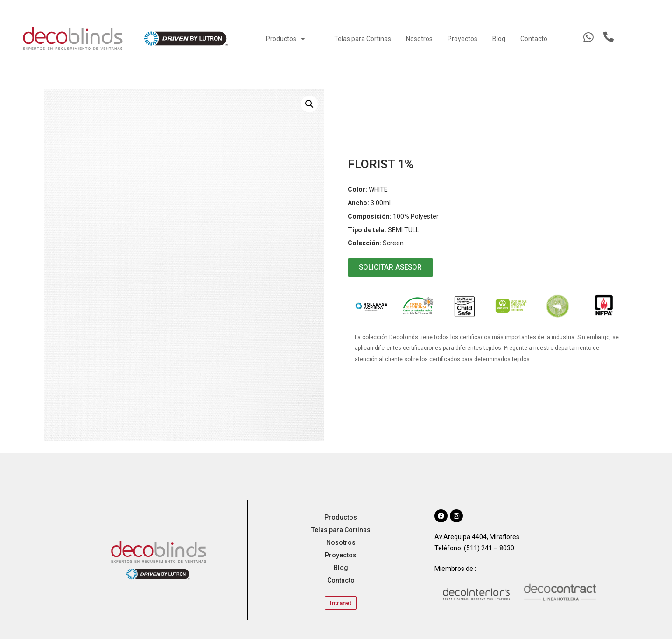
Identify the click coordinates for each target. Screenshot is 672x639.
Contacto (534, 39)
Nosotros (419, 39)
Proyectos (462, 39)
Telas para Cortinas (363, 39)
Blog (499, 39)
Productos (286, 39)
